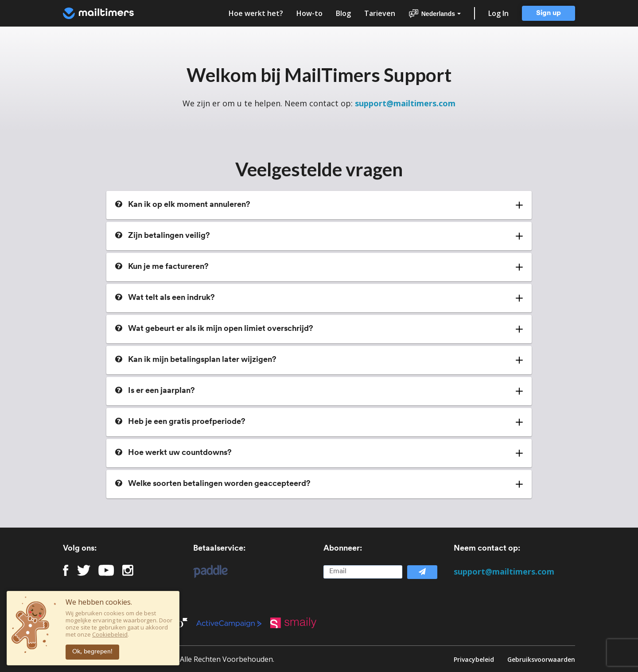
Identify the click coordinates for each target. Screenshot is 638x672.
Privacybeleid (474, 659)
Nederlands (435, 14)
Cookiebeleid (110, 634)
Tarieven (380, 13)
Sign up (549, 13)
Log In (498, 13)
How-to (309, 13)
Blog (343, 13)
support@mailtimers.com (405, 103)
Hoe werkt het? (256, 13)
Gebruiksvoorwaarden (541, 659)
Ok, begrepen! (92, 652)
